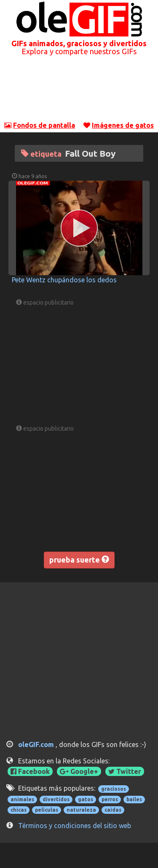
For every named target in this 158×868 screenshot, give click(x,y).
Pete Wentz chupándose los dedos (64, 280)
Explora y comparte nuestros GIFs (79, 51)
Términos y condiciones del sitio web (75, 826)
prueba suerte (79, 560)
